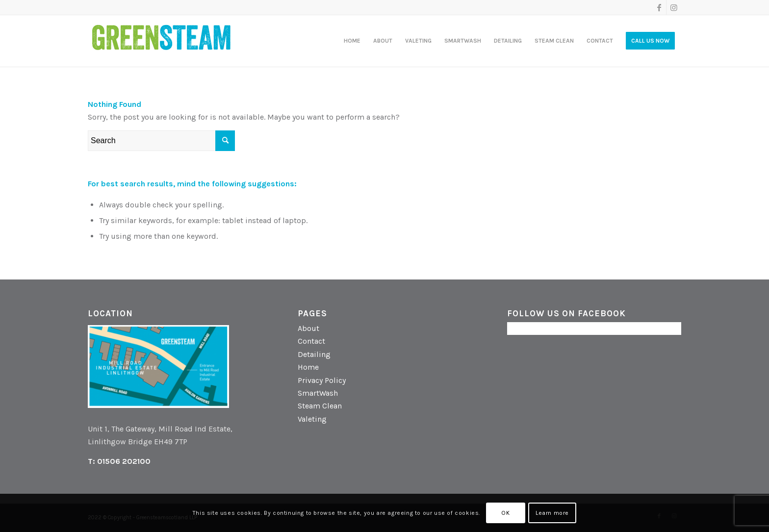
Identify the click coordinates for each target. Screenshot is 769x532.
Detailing (314, 354)
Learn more (552, 513)
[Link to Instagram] (674, 7)
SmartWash (318, 393)
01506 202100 (124, 461)
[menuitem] (352, 41)
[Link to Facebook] (659, 7)
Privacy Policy (322, 380)
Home (308, 367)
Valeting (312, 419)
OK (505, 513)
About (308, 328)
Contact (311, 341)
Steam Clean (320, 406)
